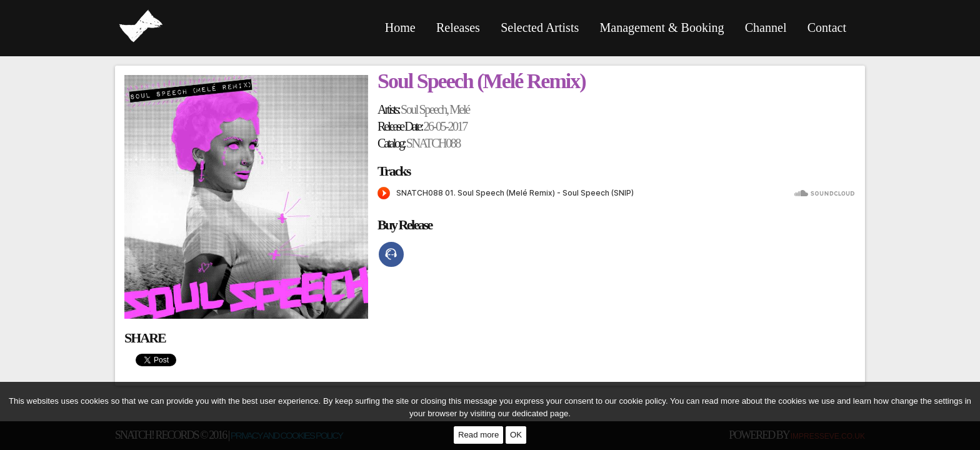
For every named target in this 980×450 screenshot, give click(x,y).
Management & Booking (662, 27)
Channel (766, 27)
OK (516, 435)
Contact (827, 27)
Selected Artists (540, 27)
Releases (458, 27)
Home (400, 27)
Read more (478, 435)
